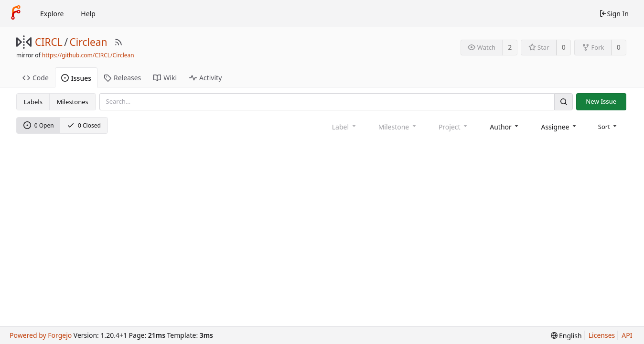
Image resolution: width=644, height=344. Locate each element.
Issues (76, 78)
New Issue (601, 101)
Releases (122, 78)
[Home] (16, 13)
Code (36, 78)
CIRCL (49, 42)
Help (88, 14)
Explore (52, 14)
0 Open (39, 125)
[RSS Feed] (118, 42)
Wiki (165, 78)
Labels (33, 102)
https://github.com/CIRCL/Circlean (88, 55)
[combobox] (505, 127)
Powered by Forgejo (41, 335)
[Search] (563, 102)
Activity (205, 78)
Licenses (602, 335)
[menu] (608, 127)
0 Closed (84, 125)
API (627, 335)
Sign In (614, 14)
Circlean (89, 42)
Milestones (73, 102)
